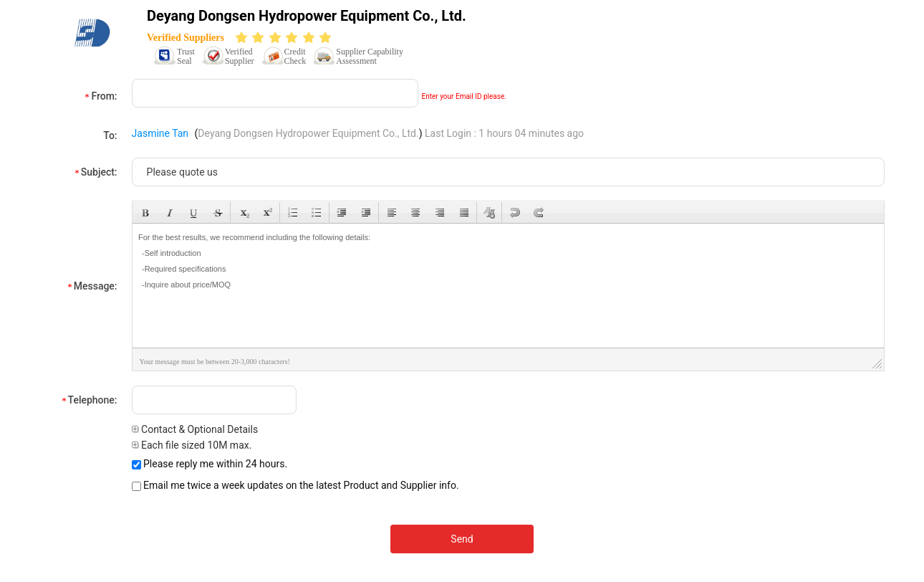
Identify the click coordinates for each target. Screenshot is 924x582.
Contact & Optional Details (195, 429)
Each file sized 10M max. (192, 445)
